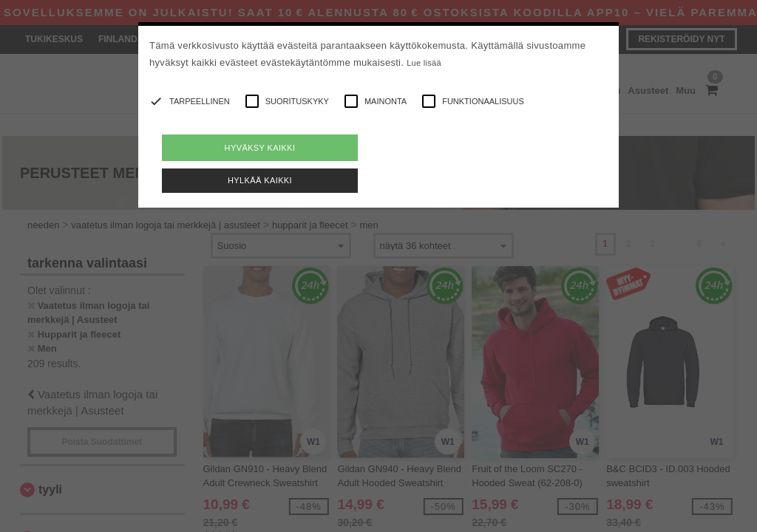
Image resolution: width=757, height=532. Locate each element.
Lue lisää (424, 63)
